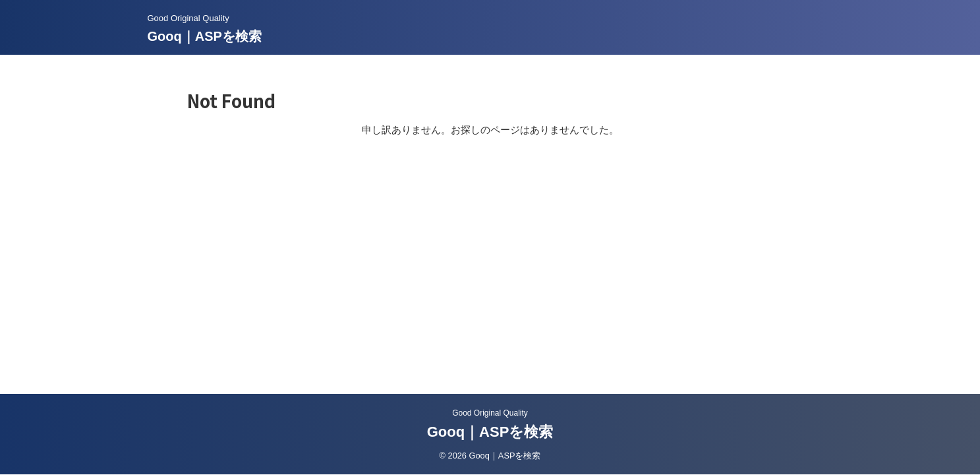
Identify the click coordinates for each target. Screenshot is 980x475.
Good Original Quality (490, 413)
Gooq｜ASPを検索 (205, 36)
